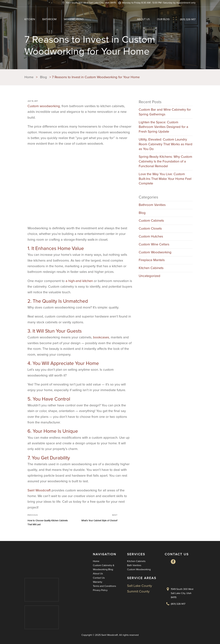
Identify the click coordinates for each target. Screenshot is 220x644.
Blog (142, 213)
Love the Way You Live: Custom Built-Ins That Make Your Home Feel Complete (165, 179)
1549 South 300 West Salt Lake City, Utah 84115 (182, 593)
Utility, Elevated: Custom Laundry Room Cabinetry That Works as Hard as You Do (166, 144)
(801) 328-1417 (188, 19)
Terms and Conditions (104, 586)
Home (96, 561)
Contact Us (99, 578)
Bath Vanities (134, 565)
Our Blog (163, 19)
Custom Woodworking (155, 252)
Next (115, 515)
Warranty (98, 582)
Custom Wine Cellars (154, 244)
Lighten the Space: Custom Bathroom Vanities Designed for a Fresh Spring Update (163, 127)
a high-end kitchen (79, 281)
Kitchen (30, 19)
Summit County (138, 592)
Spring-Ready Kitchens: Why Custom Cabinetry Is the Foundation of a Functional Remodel (165, 162)
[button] (89, 3)
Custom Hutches (151, 237)
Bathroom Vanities (152, 205)
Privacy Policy (100, 590)
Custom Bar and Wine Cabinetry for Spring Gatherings (165, 112)
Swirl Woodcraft (39, 491)
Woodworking (74, 19)
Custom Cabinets (151, 221)
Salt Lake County (140, 586)
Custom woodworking (44, 106)
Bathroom (49, 19)
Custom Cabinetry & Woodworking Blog (104, 567)
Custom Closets (150, 229)
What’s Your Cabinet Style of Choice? (99, 521)
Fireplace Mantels (152, 260)
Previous (33, 515)
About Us (143, 19)
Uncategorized (149, 276)
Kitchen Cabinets (151, 268)
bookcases (101, 337)
